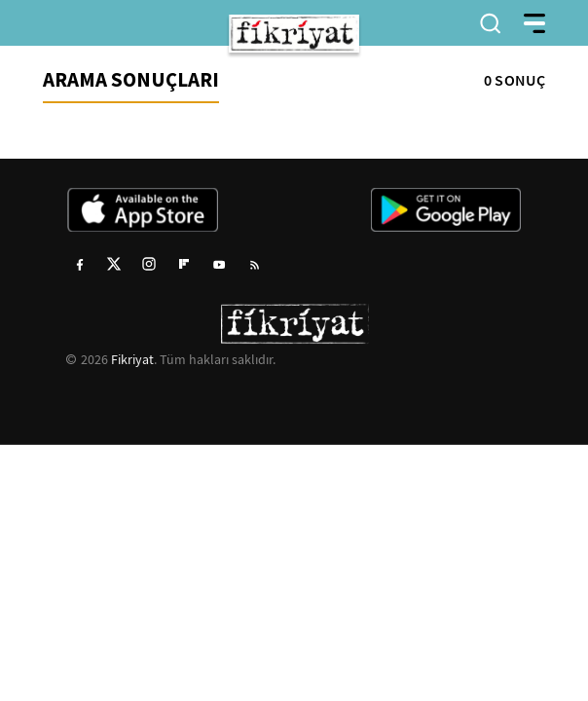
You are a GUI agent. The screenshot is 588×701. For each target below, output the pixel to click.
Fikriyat (132, 359)
